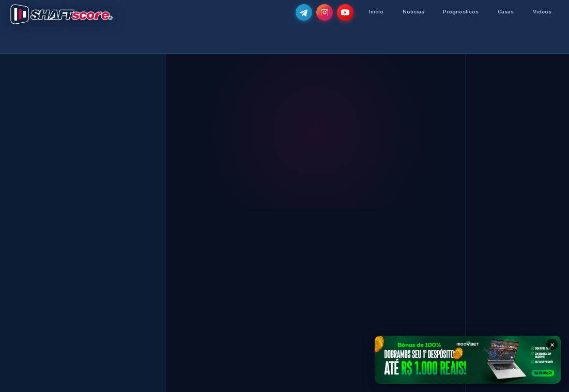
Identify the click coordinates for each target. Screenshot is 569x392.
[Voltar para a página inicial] (61, 14)
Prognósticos (459, 12)
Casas (505, 12)
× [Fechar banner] (552, 344)
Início (373, 12)
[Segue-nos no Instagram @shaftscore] (321, 12)
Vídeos (542, 12)
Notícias (411, 12)
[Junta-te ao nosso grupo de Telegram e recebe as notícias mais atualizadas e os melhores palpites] (300, 12)
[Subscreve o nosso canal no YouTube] (342, 12)
